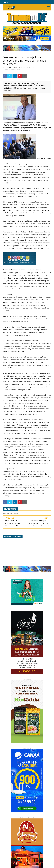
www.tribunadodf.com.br (11, 70)
